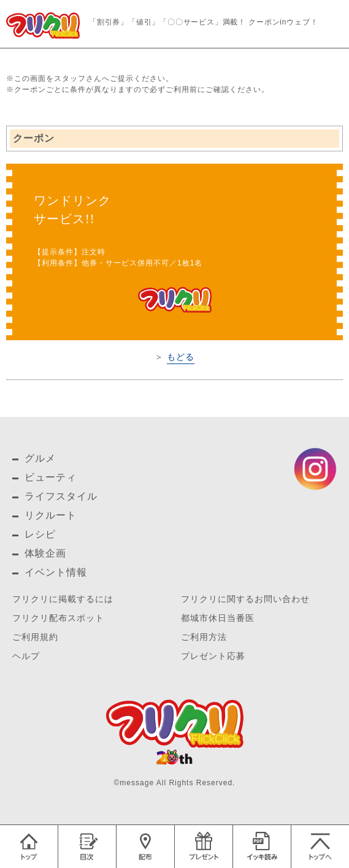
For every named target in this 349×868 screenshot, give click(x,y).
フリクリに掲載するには (63, 599)
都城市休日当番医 (218, 618)
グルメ (40, 458)
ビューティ (51, 477)
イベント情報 (56, 572)
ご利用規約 (35, 637)
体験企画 (45, 553)
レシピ (40, 534)
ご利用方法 (204, 637)
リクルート (51, 515)
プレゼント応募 (213, 656)
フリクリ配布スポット (58, 618)
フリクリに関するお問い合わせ (245, 599)
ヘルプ (26, 656)
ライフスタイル (61, 496)
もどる (181, 357)
